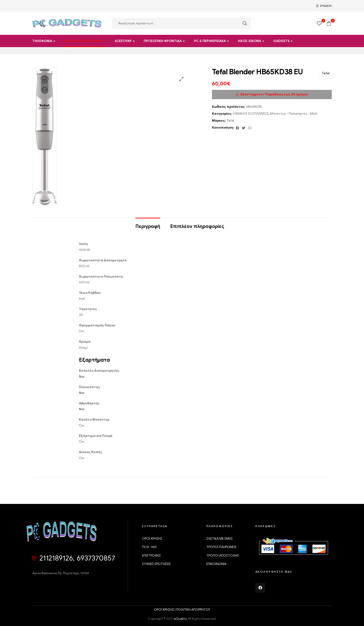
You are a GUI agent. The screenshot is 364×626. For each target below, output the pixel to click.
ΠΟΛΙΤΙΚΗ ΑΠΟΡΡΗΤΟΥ (193, 610)
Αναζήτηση (244, 23)
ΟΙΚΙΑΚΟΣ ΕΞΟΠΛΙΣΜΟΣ (83, 41)
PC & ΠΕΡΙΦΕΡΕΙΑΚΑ (210, 41)
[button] (181, 79)
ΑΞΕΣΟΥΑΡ (123, 41)
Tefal (326, 73)
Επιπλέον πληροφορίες (197, 226)
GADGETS (281, 41)
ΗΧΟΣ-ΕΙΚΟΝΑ (250, 41)
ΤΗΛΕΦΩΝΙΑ (42, 41)
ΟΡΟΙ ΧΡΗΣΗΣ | (165, 610)
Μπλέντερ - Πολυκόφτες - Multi (294, 114)
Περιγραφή (148, 226)
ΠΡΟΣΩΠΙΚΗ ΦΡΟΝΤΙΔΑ (163, 41)
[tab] (148, 224)
